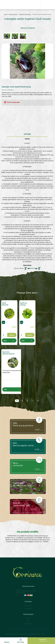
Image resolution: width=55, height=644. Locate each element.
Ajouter (12, 335)
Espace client (28, 608)
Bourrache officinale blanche (8, 353)
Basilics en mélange (23, 304)
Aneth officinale (5, 304)
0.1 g (22, 322)
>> (38, 401)
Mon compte (21, 641)
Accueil (6, 14)
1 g (3, 322)
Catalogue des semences (25, 14)
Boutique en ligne (13, 14)
